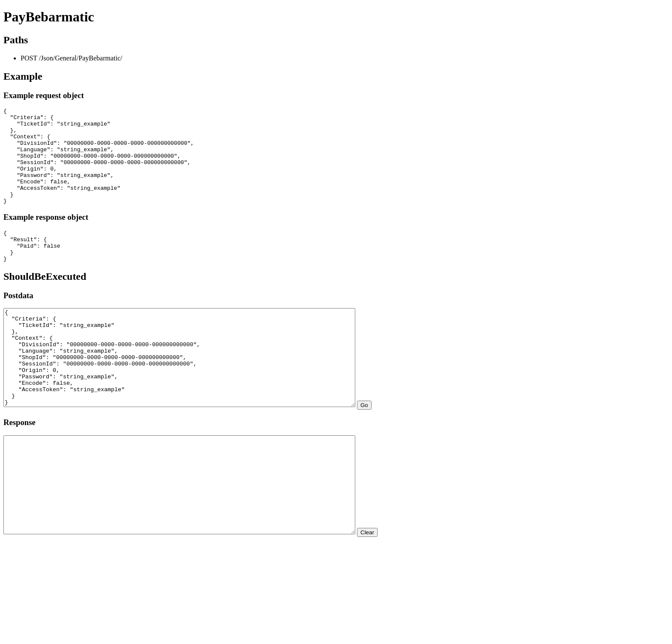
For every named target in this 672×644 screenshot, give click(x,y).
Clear (410, 597)
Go (407, 450)
